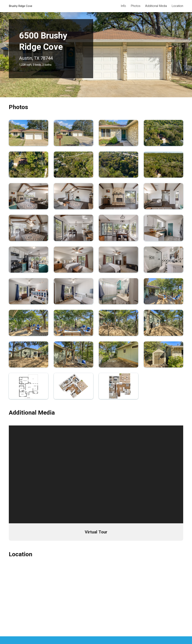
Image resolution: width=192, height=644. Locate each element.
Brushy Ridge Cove (21, 6)
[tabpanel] (96, 49)
